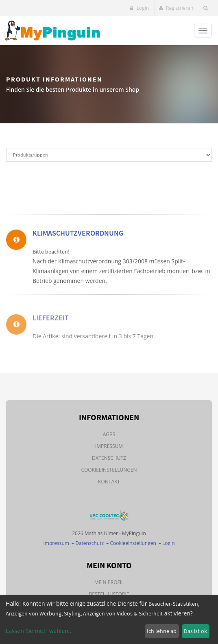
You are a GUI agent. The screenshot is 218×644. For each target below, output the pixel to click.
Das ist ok (195, 631)
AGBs (109, 434)
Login (140, 8)
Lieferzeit (51, 324)
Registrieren (176, 8)
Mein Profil (109, 582)
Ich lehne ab (162, 631)
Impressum (109, 446)
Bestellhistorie (109, 594)
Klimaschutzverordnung (78, 235)
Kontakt (109, 482)
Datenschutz (109, 458)
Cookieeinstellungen (109, 470)
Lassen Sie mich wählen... (39, 631)
